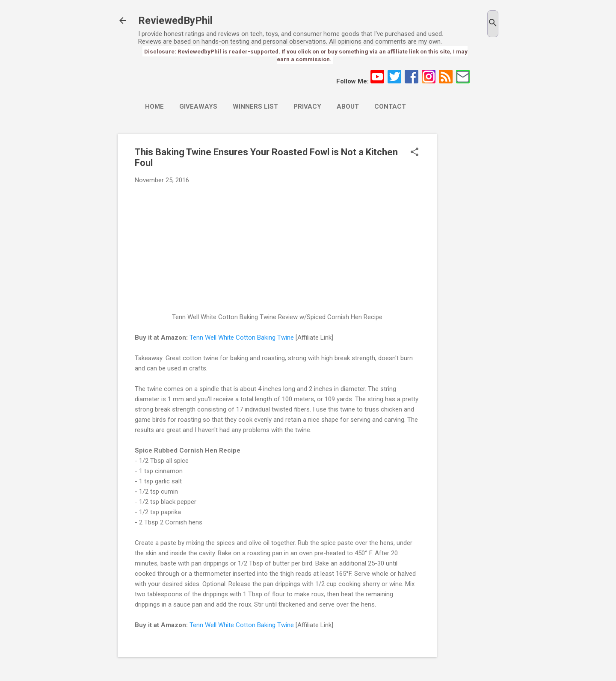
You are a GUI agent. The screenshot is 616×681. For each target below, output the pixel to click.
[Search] (493, 24)
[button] (415, 153)
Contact (390, 107)
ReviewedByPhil (175, 21)
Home (154, 107)
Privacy (307, 107)
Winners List (255, 107)
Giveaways (198, 107)
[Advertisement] (471, 262)
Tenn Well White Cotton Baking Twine (242, 338)
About (348, 107)
